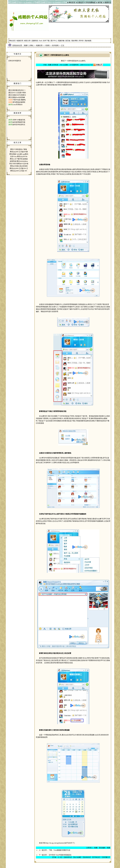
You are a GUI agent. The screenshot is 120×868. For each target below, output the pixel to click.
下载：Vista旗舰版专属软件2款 (59, 850)
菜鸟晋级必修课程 (19, 102)
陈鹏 (50, 65)
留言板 (68, 41)
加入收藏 (77, 857)
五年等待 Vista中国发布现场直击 (60, 855)
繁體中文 (108, 3)
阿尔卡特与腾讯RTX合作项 (19, 164)
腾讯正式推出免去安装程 (19, 166)
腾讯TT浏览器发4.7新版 (19, 149)
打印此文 (96, 857)
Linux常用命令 (18, 105)
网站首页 (12, 41)
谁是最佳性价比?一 (19, 90)
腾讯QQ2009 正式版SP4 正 (19, 168)
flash (41, 41)
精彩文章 (27, 41)
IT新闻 (47, 45)
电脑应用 (20, 41)
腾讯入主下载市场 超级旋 (19, 159)
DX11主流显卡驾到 (19, 93)
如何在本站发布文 (19, 125)
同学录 (81, 41)
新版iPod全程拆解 (19, 97)
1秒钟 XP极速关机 (19, 120)
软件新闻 (55, 45)
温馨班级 (35, 41)
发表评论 (68, 857)
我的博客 (75, 41)
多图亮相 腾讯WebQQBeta (19, 161)
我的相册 (88, 41)
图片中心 (54, 41)
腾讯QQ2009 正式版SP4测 (19, 152)
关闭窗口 (106, 857)
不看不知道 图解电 (19, 100)
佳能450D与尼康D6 (19, 95)
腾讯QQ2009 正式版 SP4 (19, 171)
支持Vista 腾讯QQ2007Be (19, 156)
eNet (61, 65)
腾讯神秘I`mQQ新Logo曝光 (19, 154)
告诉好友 (87, 857)
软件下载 (46, 41)
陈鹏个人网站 (29, 45)
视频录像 (61, 41)
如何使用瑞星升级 (19, 122)
